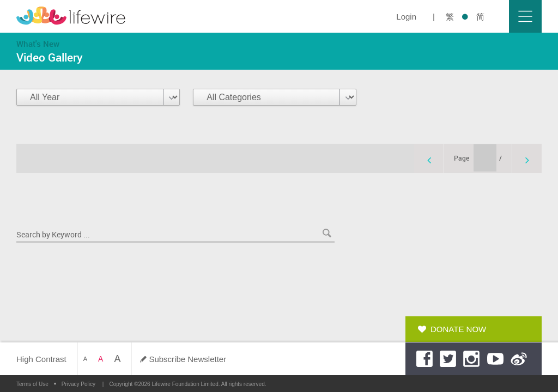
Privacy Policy (78, 384)
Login (406, 17)
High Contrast (41, 359)
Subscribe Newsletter (187, 359)
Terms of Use (32, 384)
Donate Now (458, 329)
